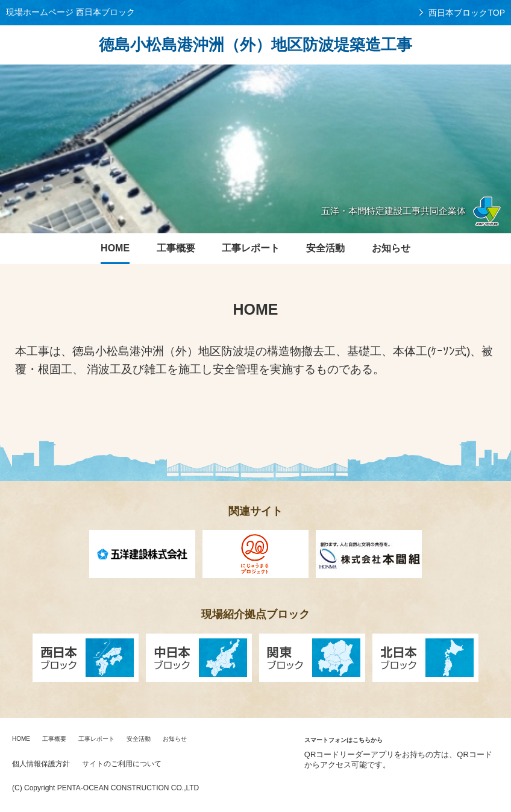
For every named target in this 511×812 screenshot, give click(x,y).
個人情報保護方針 (41, 764)
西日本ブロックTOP (467, 13)
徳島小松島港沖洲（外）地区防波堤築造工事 (255, 45)
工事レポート (96, 739)
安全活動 (139, 739)
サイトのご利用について (122, 764)
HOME (21, 739)
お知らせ (175, 739)
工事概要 (54, 739)
